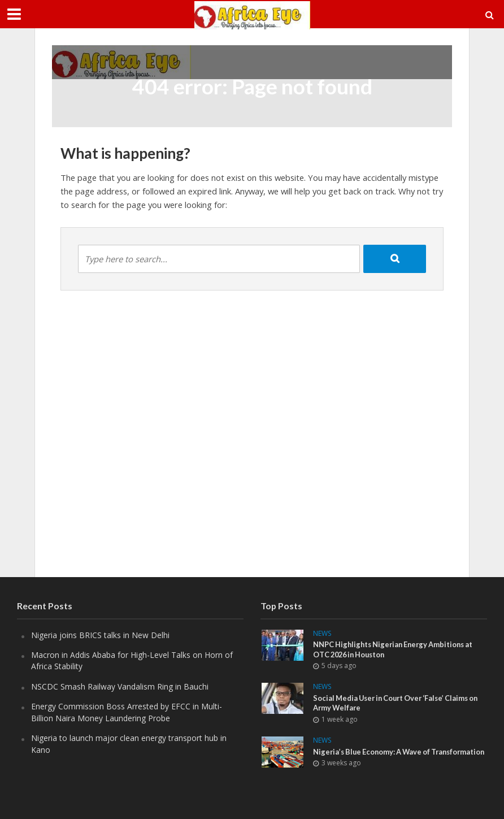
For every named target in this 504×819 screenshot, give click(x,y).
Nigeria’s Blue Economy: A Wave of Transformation (374, 757)
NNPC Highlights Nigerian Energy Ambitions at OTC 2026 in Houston (397, 649)
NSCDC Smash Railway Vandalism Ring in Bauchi (120, 686)
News (322, 634)
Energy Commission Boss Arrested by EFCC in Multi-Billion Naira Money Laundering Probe (127, 712)
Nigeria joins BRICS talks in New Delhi (100, 635)
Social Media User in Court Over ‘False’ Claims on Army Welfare (400, 703)
